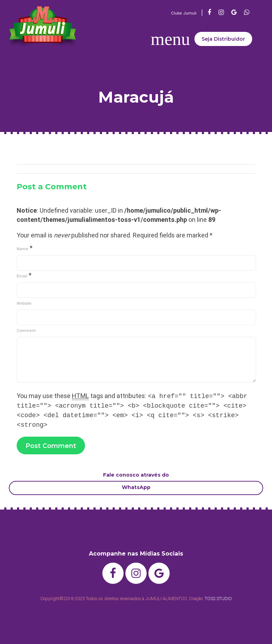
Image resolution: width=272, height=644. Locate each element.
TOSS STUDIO (218, 599)
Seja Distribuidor (223, 39)
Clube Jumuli (184, 13)
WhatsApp (136, 487)
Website (24, 303)
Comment (26, 330)
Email (22, 276)
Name (22, 249)
